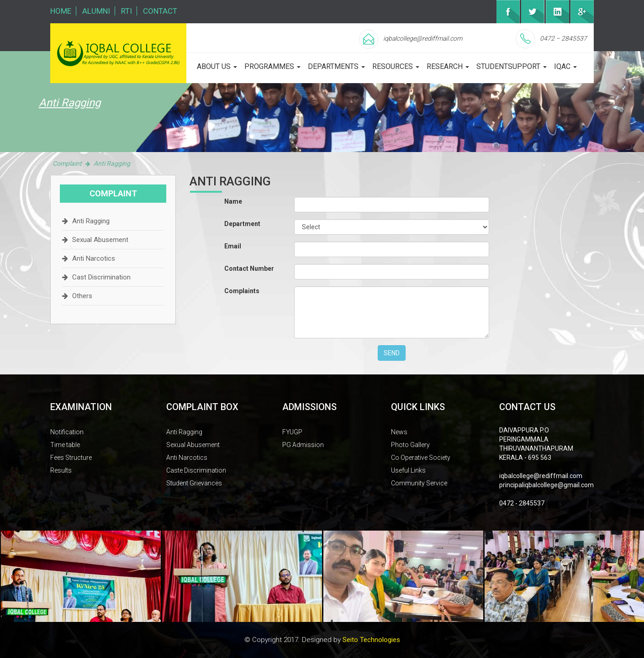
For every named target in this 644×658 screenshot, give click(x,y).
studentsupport (512, 66)
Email (233, 246)
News (399, 432)
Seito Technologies (371, 640)
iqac (565, 66)
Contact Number (249, 268)
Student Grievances (194, 483)
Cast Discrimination (101, 277)
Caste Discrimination (196, 470)
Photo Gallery (410, 445)
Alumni (96, 11)
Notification (67, 432)
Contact (160, 11)
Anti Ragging (91, 221)
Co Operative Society (421, 458)
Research (448, 66)
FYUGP (292, 432)
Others (82, 296)
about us (217, 66)
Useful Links (408, 470)
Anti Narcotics (94, 258)
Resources (396, 66)
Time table (65, 445)
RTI (127, 11)
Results (61, 470)
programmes (272, 66)
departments (336, 66)
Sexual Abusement (100, 240)
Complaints (242, 291)
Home (61, 11)
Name (233, 201)
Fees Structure (71, 458)
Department (242, 224)
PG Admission (303, 445)
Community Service (419, 483)
